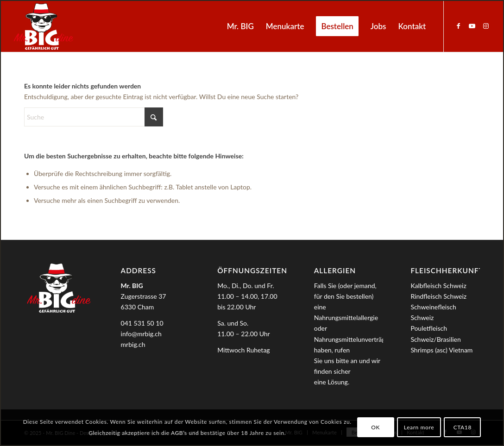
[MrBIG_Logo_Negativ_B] (44, 26)
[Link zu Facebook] (458, 26)
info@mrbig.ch (141, 334)
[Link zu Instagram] (486, 26)
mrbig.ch (133, 344)
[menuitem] (240, 26)
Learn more (419, 427)
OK (375, 427)
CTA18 (463, 427)
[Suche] (94, 117)
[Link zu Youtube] (472, 26)
